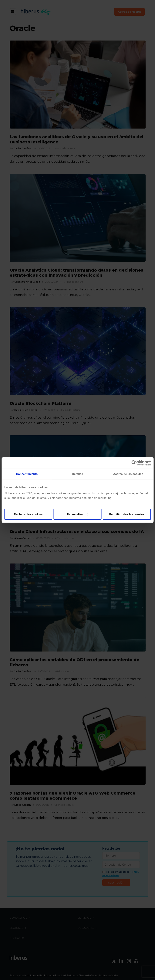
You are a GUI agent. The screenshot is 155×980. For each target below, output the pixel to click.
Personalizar (78, 514)
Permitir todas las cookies (127, 514)
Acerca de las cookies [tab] (128, 474)
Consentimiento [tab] (27, 474)
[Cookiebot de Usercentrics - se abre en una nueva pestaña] (134, 463)
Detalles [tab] (77, 474)
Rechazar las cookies (28, 514)
